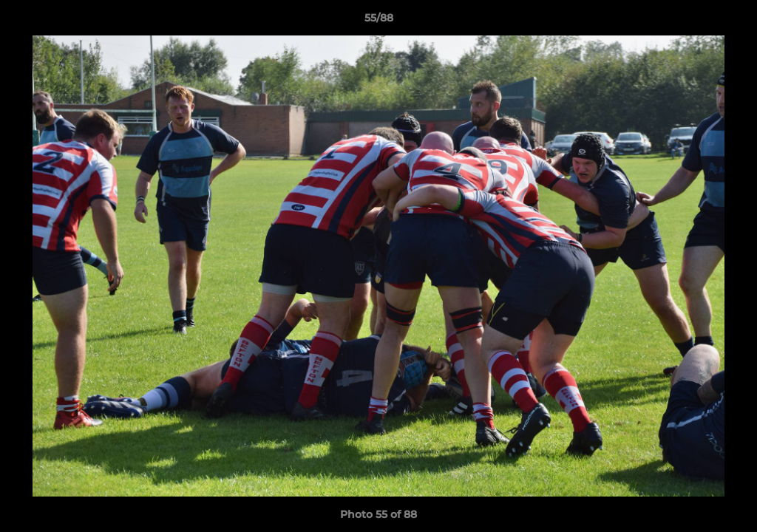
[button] (730, 21)
